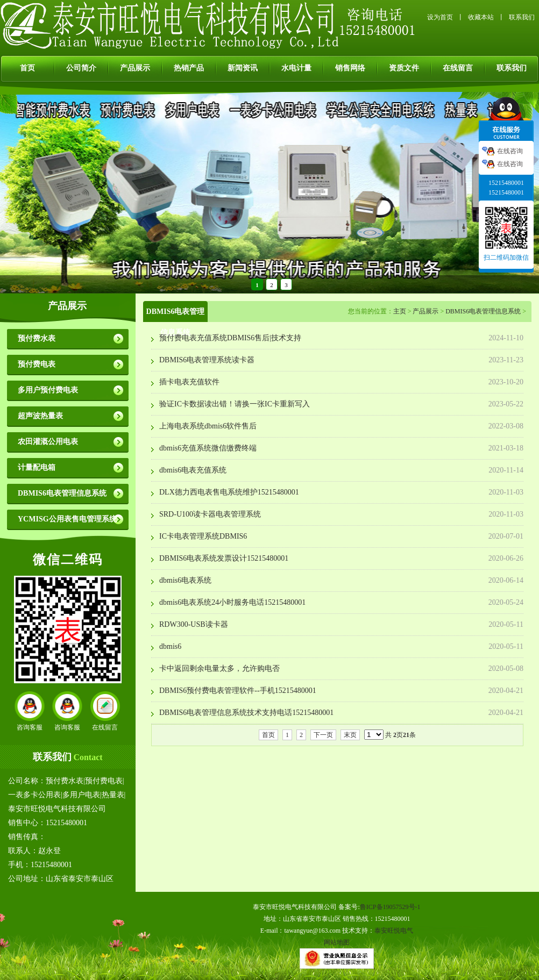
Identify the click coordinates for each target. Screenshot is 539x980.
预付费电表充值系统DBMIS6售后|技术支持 (230, 338)
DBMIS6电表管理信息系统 (62, 493)
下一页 (323, 735)
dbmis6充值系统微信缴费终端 (208, 448)
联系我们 (522, 17)
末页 (350, 735)
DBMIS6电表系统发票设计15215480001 (224, 558)
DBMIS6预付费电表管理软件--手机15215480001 (238, 691)
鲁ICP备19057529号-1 (390, 907)
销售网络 (350, 68)
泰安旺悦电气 (394, 931)
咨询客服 (30, 727)
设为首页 (440, 17)
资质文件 (404, 68)
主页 (400, 311)
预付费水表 (37, 338)
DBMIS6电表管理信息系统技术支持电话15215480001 (246, 713)
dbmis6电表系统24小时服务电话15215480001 (232, 602)
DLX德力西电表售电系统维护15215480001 (229, 492)
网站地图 (337, 942)
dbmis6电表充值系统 (193, 470)
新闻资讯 (243, 68)
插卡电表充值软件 (189, 382)
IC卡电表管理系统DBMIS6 (203, 536)
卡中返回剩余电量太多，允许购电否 (219, 668)
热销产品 (189, 68)
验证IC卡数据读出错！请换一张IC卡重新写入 (235, 404)
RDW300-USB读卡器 (194, 624)
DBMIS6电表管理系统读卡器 (207, 360)
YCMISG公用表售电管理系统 (67, 519)
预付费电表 (37, 364)
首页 (27, 68)
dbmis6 (170, 646)
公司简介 (81, 68)
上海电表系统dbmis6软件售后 (208, 426)
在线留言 (458, 68)
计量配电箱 (37, 467)
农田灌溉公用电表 (48, 442)
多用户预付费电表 (48, 390)
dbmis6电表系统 (185, 580)
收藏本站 (481, 17)
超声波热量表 (40, 416)
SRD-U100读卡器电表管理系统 (210, 514)
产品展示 (135, 68)
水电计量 (296, 68)
